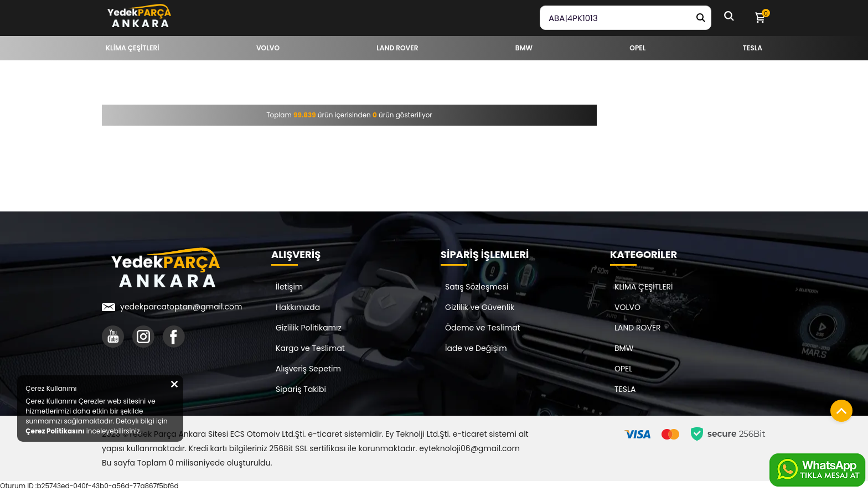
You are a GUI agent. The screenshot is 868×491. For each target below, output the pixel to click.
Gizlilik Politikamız (309, 328)
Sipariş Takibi (301, 389)
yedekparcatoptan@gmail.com (181, 307)
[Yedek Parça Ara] (700, 18)
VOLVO (627, 307)
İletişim (289, 287)
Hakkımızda (298, 307)
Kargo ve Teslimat (310, 348)
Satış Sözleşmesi (477, 287)
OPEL (623, 369)
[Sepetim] (759, 18)
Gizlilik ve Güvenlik (480, 307)
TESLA (625, 389)
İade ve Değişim (476, 348)
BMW (624, 348)
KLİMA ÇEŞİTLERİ (644, 287)
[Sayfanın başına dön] (839, 408)
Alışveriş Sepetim (308, 369)
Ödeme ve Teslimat (483, 328)
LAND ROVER (638, 328)
